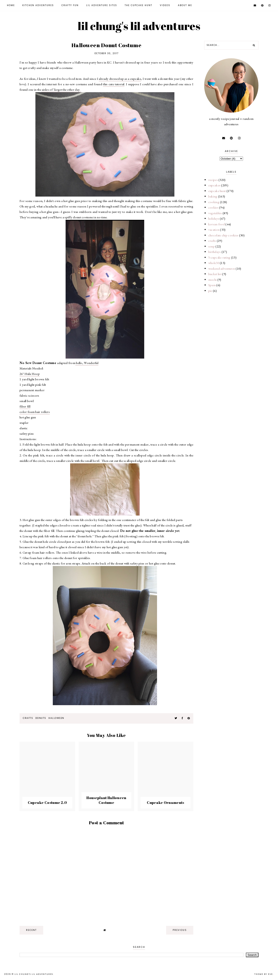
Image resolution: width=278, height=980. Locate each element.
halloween (56, 718)
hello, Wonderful (87, 363)
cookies (213, 207)
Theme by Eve (264, 974)
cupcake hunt (217, 191)
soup (212, 246)
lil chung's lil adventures (139, 26)
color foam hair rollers (35, 412)
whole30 (214, 263)
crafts (28, 718)
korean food (217, 224)
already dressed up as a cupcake (120, 79)
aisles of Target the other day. (61, 89)
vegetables (215, 213)
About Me (185, 5)
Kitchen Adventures (38, 5)
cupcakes (214, 185)
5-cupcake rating (219, 257)
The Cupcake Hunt (138, 5)
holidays (214, 218)
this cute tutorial (114, 84)
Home (11, 5)
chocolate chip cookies (223, 235)
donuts (41, 718)
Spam (212, 285)
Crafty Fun (70, 5)
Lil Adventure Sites (102, 5)
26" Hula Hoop (30, 374)
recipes (213, 180)
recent (31, 930)
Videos (165, 5)
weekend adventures (222, 268)
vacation (214, 230)
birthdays (215, 252)
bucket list (215, 274)
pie (210, 291)
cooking (214, 202)
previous (180, 930)
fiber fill (25, 406)
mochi (213, 280)
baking (213, 196)
